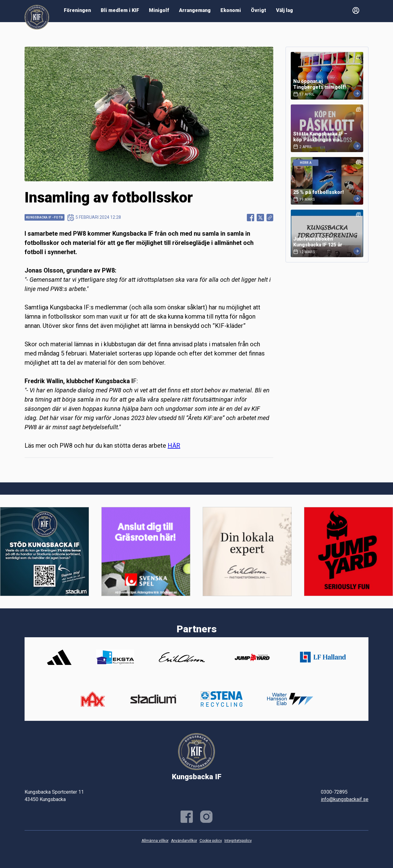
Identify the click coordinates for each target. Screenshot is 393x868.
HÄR (174, 446)
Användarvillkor (184, 841)
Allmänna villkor (155, 841)
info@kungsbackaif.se (345, 799)
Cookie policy (211, 841)
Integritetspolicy (238, 841)
